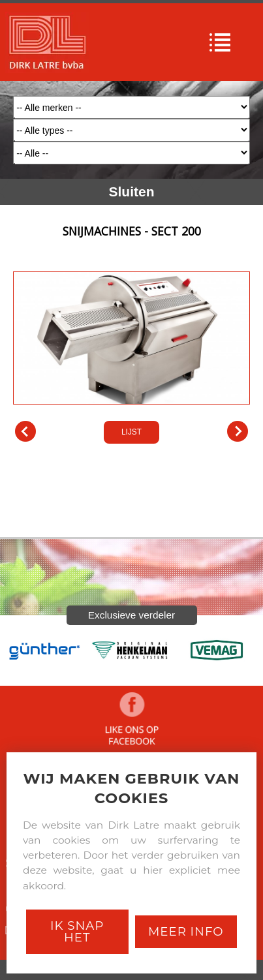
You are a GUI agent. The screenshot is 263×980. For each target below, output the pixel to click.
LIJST (131, 432)
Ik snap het (77, 931)
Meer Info (186, 931)
